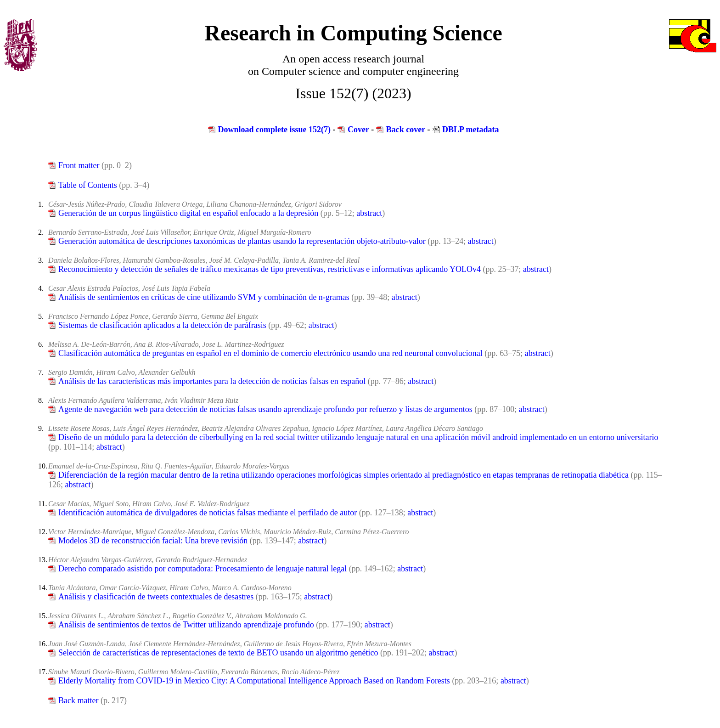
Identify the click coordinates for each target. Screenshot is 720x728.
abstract (369, 213)
